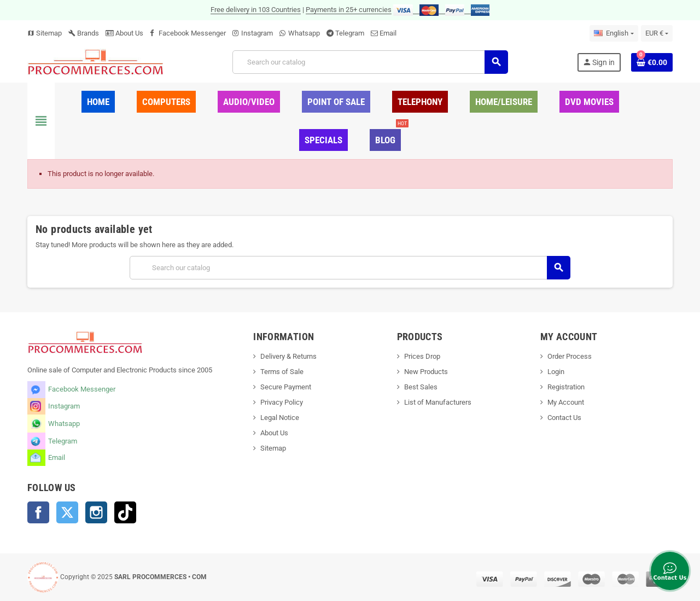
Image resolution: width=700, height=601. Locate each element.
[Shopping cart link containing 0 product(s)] (652, 62)
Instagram (257, 33)
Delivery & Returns (288, 356)
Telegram (350, 33)
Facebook (38, 512)
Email (388, 33)
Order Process (570, 356)
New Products (426, 372)
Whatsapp (304, 33)
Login (556, 372)
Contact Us (564, 418)
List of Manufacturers (438, 402)
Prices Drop (422, 356)
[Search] (370, 62)
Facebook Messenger (192, 33)
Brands (84, 33)
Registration (566, 387)
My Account (566, 402)
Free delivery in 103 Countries (256, 10)
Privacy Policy (282, 402)
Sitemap (45, 33)
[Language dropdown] (614, 33)
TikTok (125, 512)
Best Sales (421, 387)
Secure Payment (286, 387)
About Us (124, 33)
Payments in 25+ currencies (349, 10)
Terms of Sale (282, 372)
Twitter (67, 512)
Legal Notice (280, 418)
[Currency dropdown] (657, 33)
